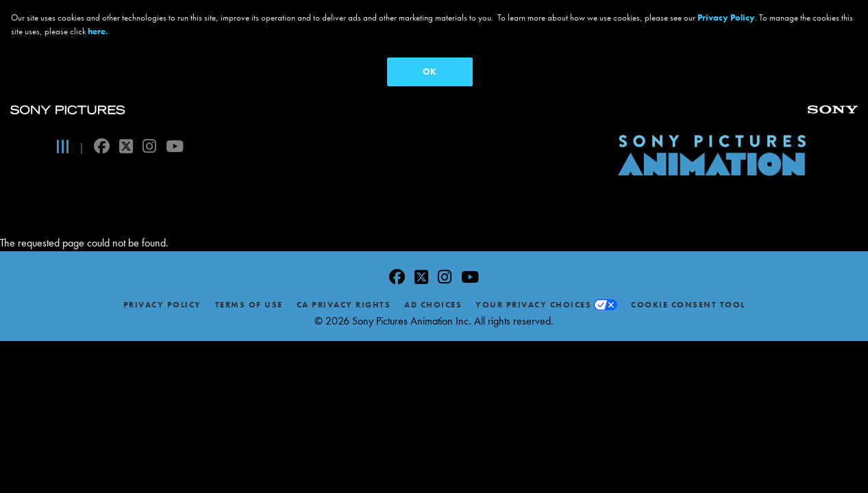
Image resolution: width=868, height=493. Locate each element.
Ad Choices (433, 289)
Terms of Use (249, 289)
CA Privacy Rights (344, 289)
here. (98, 31)
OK (430, 72)
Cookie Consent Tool (688, 289)
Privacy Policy (162, 289)
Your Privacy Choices (533, 289)
